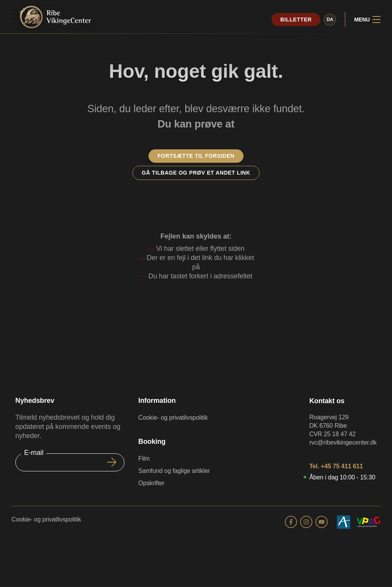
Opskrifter (151, 483)
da (330, 20)
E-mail (34, 453)
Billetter (296, 20)
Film (144, 459)
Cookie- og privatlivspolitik (173, 418)
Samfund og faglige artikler (174, 471)
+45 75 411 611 (342, 466)
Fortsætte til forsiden (196, 156)
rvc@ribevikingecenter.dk (343, 442)
